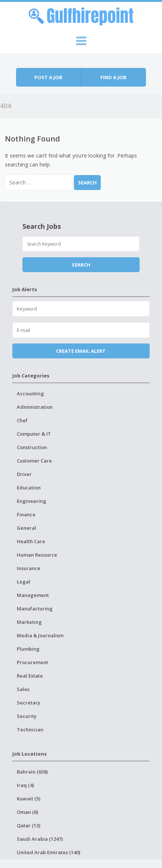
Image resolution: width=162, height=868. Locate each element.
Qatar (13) (29, 825)
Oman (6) (27, 812)
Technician (30, 729)
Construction (32, 447)
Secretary (29, 703)
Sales (23, 689)
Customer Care (34, 461)
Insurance (29, 568)
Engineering (32, 501)
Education (29, 488)
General (27, 528)
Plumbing (28, 649)
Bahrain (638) (32, 772)
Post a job (48, 77)
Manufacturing (35, 609)
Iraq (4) (25, 785)
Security (27, 716)
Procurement (32, 662)
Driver (24, 474)
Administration (35, 407)
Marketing (29, 622)
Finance (26, 514)
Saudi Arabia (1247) (40, 839)
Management (33, 595)
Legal (24, 582)
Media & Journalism (40, 635)
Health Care (31, 541)
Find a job (113, 77)
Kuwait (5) (29, 799)
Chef (22, 420)
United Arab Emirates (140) (49, 852)
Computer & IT (34, 434)
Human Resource (37, 555)
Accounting (30, 393)
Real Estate (30, 676)
